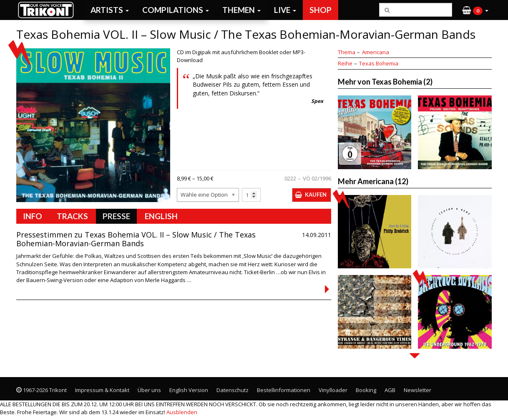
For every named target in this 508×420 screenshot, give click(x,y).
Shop (321, 10)
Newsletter (417, 390)
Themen (241, 10)
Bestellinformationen (284, 390)
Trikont (48, 10)
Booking (366, 390)
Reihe (345, 63)
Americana (376, 52)
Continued (327, 289)
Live (285, 10)
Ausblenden (182, 412)
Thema (347, 52)
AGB (390, 390)
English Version (189, 390)
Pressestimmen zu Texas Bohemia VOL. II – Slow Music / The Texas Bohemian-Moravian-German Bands (136, 239)
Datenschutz (233, 390)
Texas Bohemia (379, 63)
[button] (475, 10)
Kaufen (316, 195)
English (161, 216)
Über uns (149, 390)
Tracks (72, 216)
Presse (116, 216)
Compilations (176, 10)
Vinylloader (333, 390)
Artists (110, 10)
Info (33, 216)
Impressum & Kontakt (102, 390)
